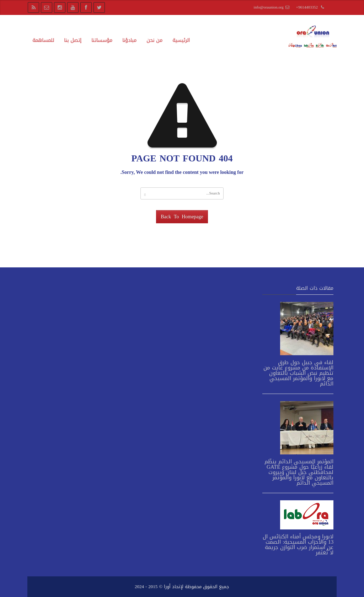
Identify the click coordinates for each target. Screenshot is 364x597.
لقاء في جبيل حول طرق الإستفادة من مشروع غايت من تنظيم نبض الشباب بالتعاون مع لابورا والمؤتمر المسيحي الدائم (298, 373)
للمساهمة (43, 40)
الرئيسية (181, 40)
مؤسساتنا (102, 40)
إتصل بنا (73, 40)
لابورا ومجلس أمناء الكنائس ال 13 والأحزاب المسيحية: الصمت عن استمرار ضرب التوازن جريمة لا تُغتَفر (298, 545)
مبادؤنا (129, 40)
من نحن (154, 40)
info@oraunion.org (269, 7)
